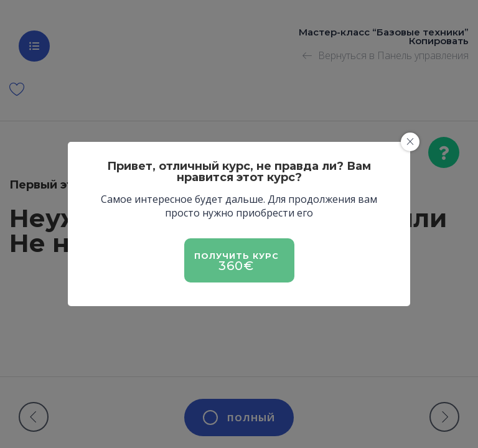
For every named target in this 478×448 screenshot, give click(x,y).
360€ (236, 266)
